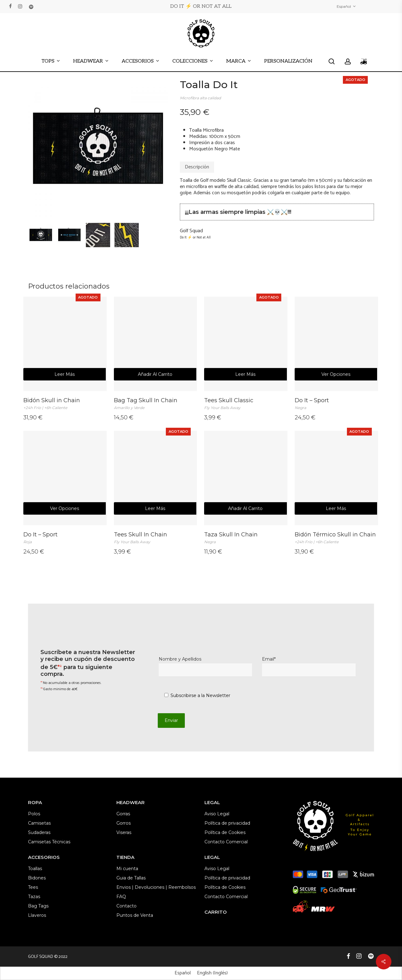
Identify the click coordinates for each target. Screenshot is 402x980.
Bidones (37, 878)
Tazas (34, 897)
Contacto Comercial (226, 842)
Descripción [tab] (197, 167)
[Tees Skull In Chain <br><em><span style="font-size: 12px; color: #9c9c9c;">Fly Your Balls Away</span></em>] (156, 478)
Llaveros (37, 915)
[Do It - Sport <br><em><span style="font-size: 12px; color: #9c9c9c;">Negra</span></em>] (336, 344)
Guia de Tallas (131, 878)
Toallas (35, 869)
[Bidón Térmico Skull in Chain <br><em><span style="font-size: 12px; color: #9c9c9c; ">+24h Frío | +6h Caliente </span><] (336, 478)
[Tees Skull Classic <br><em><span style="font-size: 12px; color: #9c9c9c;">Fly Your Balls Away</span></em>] (246, 344)
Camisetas (39, 823)
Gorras (123, 814)
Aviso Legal (217, 814)
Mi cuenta (127, 869)
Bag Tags (38, 906)
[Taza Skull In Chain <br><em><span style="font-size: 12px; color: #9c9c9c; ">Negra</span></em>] (246, 478)
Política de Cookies (225, 832)
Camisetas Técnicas (49, 842)
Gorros (124, 823)
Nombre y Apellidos (206, 667)
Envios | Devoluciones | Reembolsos (156, 887)
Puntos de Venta (135, 915)
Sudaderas (39, 832)
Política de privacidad (227, 823)
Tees (33, 887)
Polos (34, 814)
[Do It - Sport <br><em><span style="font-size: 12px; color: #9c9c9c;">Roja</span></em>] (65, 478)
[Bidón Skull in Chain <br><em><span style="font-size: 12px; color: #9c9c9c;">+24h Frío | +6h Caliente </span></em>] (65, 344)
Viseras (124, 832)
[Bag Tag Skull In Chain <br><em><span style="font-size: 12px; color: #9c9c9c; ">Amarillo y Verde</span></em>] (156, 344)
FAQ (121, 897)
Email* (309, 667)
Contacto (126, 906)
